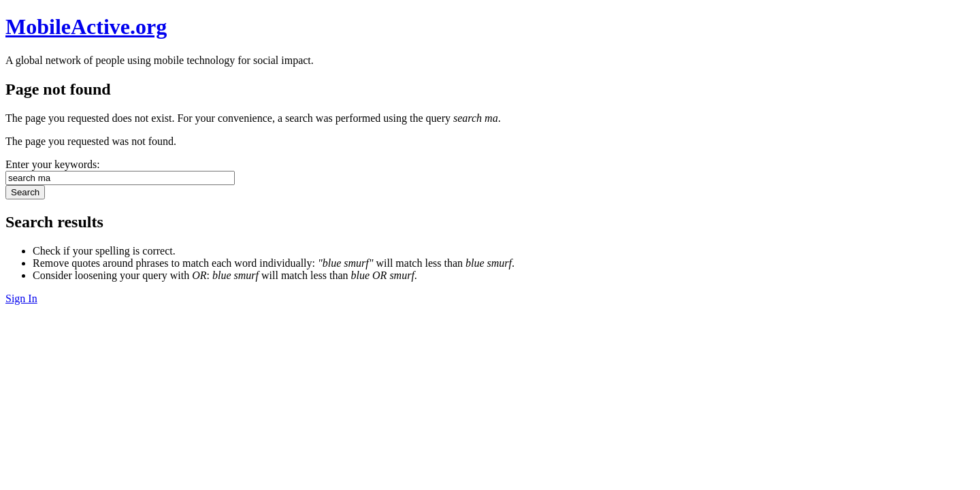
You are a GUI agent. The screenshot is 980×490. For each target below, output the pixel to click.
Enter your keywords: (53, 164)
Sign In (21, 298)
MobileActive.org (86, 27)
